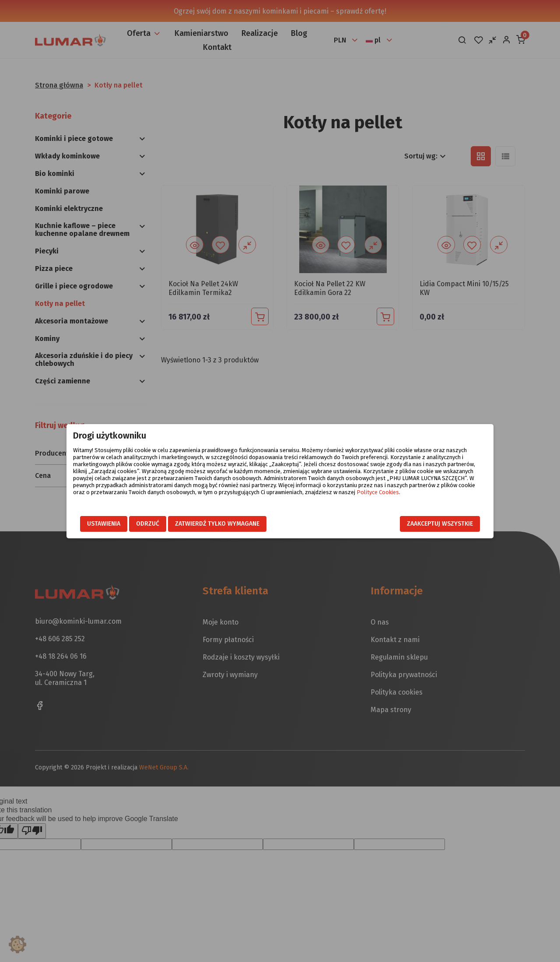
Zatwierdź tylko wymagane (217, 524)
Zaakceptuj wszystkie (440, 524)
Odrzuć (148, 524)
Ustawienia (104, 524)
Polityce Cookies (378, 492)
